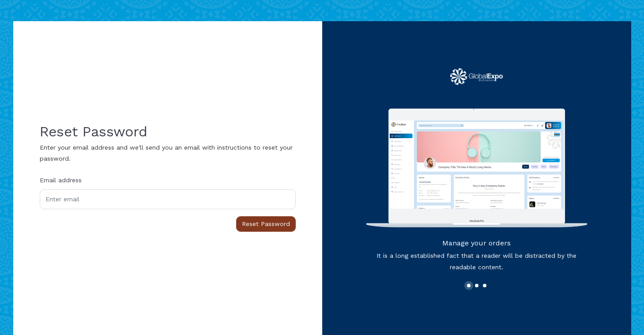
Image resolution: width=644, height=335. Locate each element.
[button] (469, 285)
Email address (61, 180)
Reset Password (266, 224)
